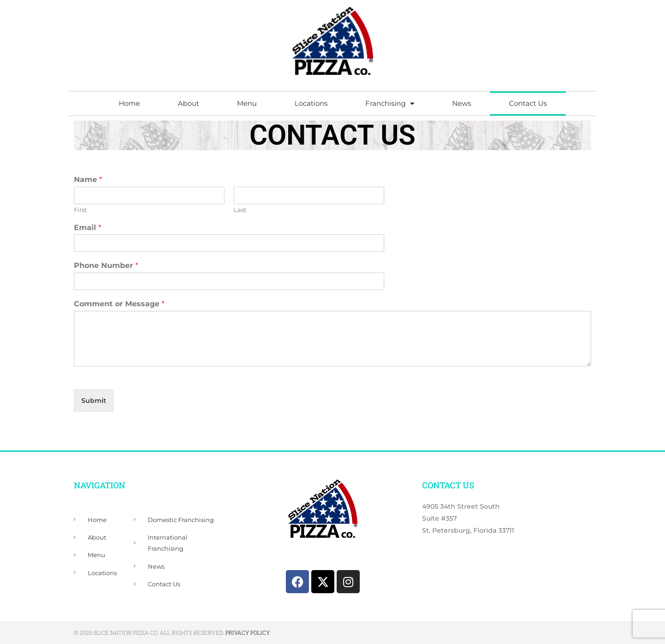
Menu (247, 103)
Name (88, 179)
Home (129, 103)
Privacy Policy (247, 632)
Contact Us (528, 103)
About (188, 103)
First (80, 210)
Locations (311, 103)
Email (88, 228)
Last (240, 210)
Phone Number (106, 265)
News (462, 103)
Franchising (390, 104)
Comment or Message (119, 304)
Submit (94, 401)
